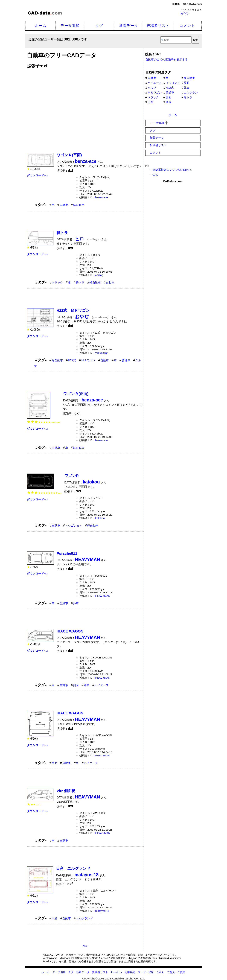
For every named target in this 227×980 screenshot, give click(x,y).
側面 (76, 685)
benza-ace (102, 197)
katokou (100, 518)
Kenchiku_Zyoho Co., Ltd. (128, 978)
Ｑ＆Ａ (160, 972)
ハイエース (102, 685)
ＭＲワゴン (88, 360)
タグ (99, 26)
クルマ (152, 88)
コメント (187, 26)
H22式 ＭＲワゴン (73, 310)
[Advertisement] (85, 108)
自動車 (64, 205)
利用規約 (130, 972)
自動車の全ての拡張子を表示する (167, 59)
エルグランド (84, 918)
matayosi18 (102, 911)
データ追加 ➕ (159, 123)
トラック (57, 283)
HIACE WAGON (70, 631)
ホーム (41, 26)
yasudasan (102, 353)
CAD (155, 175)
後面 (54, 763)
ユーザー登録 (146, 972)
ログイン (185, 13)
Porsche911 (67, 553)
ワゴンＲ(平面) (69, 155)
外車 (76, 603)
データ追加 (70, 26)
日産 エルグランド (73, 868)
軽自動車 (79, 205)
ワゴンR (72, 476)
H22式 (72, 360)
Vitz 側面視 (66, 791)
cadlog (99, 275)
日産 (54, 918)
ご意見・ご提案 (176, 972)
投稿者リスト (158, 26)
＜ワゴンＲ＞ (74, 526)
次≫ (85, 946)
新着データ (129, 26)
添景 (87, 685)
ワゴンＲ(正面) (76, 394)
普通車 (126, 360)
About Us (116, 972)
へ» (38, 175)
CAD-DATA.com (192, 4)
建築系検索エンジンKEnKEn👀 (172, 170)
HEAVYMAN (103, 596)
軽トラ (62, 233)
